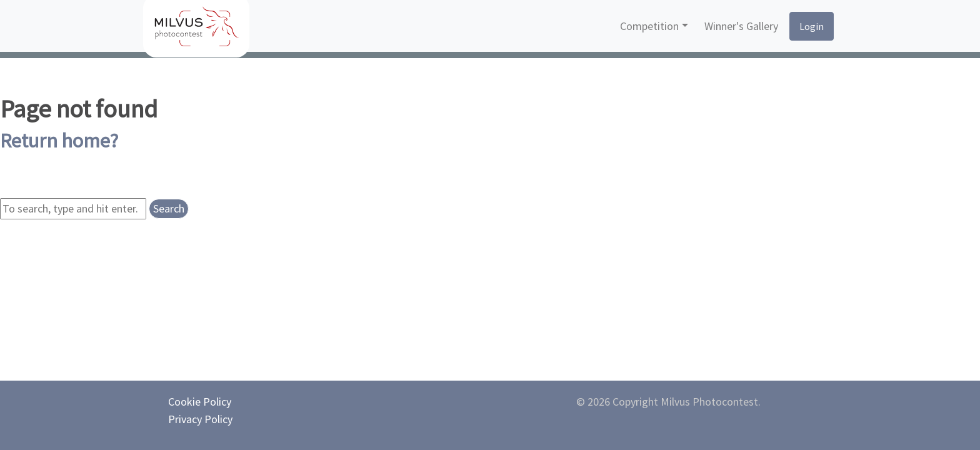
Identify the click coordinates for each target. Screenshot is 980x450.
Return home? (59, 141)
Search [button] (169, 208)
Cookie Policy (200, 402)
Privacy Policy (200, 419)
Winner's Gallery (741, 26)
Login (812, 26)
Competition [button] (649, 26)
